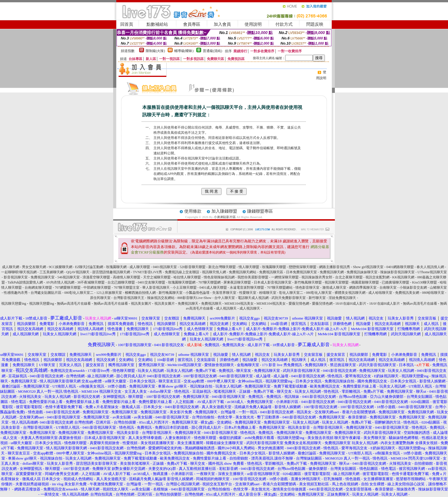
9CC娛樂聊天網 (61, 267)
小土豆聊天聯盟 (185, 288)
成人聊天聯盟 (140, 267)
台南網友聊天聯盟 (38, 288)
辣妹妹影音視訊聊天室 (397, 272)
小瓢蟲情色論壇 (197, 293)
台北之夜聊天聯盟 (349, 277)
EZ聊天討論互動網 (89, 267)
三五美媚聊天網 (51, 272)
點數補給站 (157, 24)
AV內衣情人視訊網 (60, 282)
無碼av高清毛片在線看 (74, 304)
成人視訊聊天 (226, 308)
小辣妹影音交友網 (413, 288)
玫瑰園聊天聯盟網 (182, 282)
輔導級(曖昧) (184, 51)
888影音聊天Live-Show (194, 298)
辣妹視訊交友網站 (161, 298)
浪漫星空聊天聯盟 (96, 277)
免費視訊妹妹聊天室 (362, 272)
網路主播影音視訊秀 (335, 267)
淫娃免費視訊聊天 (342, 298)
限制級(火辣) (155, 51)
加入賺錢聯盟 (224, 211)
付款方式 (284, 24)
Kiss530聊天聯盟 (424, 282)
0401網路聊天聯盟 (400, 267)
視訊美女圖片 (141, 304)
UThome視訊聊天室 (432, 272)
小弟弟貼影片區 (225, 217)
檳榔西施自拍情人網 (140, 293)
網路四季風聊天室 (363, 288)
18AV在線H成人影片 (351, 304)
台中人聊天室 (225, 298)
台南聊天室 (388, 288)
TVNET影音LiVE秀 (147, 272)
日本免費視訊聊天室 (301, 272)
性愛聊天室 (248, 293)
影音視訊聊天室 (16, 277)
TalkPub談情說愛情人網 (25, 282)
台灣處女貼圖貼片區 (46, 293)
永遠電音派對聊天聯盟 (247, 288)
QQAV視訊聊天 (78, 272)
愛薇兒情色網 (299, 304)
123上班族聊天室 (109, 293)
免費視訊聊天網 (332, 272)
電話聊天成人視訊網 (253, 298)
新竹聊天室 (317, 298)
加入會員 (222, 24)
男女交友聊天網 (34, 267)
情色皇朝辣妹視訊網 (219, 277)
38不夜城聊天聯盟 (91, 282)
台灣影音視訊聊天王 (129, 298)
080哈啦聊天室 (433, 293)
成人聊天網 (11, 267)
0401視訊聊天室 (165, 267)
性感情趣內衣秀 (16, 293)
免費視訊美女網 (407, 293)
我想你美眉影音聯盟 (253, 277)
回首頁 (127, 24)
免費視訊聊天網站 (243, 272)
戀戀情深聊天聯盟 (303, 267)
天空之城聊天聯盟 (157, 277)
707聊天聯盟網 (209, 282)
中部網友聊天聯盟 (97, 288)
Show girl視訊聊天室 (368, 267)
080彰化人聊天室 (319, 293)
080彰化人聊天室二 (79, 293)
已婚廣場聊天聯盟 (395, 282)
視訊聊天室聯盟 (337, 282)
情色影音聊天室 (307, 288)
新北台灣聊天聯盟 (222, 267)
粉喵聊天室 (268, 293)
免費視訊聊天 (188, 304)
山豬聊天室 (438, 288)
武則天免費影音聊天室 (289, 298)
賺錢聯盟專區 (260, 211)
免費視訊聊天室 (43, 277)
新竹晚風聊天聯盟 (308, 282)
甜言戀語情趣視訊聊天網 (111, 272)
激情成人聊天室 (334, 288)
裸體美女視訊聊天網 (350, 293)
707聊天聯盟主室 (127, 288)
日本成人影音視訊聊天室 (273, 282)
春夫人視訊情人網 (430, 267)
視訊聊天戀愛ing (14, 304)
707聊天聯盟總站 (280, 288)
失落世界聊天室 (224, 293)
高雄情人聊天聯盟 (127, 277)
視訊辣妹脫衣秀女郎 (317, 277)
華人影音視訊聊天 (156, 288)
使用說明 (253, 24)
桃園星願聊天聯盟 (365, 282)
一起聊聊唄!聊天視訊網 (19, 272)
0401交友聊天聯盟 (151, 282)
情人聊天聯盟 (249, 267)
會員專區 (192, 24)
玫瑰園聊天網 (116, 267)
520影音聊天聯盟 (193, 267)
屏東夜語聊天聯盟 (237, 282)
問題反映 (315, 24)
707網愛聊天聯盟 (68, 288)
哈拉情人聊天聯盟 (187, 277)
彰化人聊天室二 (291, 293)
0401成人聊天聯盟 (213, 288)
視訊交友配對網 (377, 277)
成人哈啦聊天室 (380, 293)
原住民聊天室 (100, 298)
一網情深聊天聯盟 (285, 277)
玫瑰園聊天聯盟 (274, 267)
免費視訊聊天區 (271, 272)
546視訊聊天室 (69, 277)
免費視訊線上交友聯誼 (182, 272)
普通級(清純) (213, 51)
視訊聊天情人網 (214, 272)
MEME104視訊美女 (239, 304)
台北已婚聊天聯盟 (121, 282)
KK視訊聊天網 (403, 277)
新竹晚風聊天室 (171, 293)
